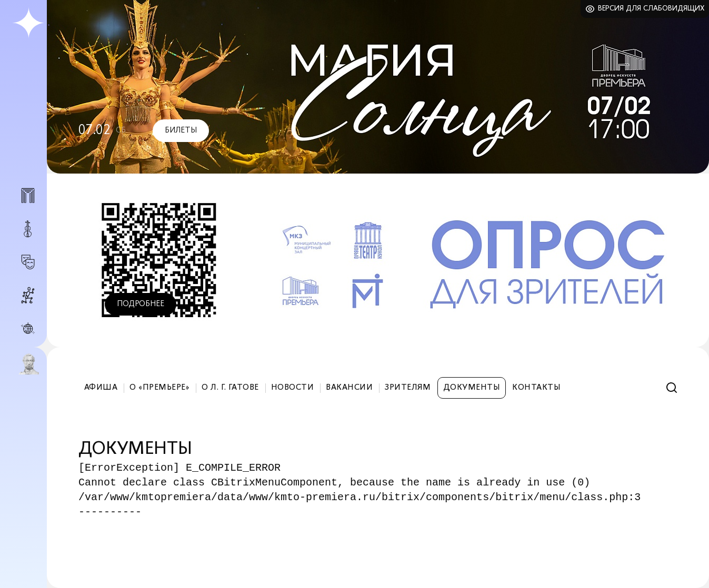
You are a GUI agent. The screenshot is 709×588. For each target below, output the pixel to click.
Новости (292, 388)
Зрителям (408, 388)
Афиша (101, 388)
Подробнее (141, 304)
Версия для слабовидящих (651, 9)
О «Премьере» (159, 388)
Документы (472, 388)
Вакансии (349, 388)
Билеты (181, 130)
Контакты (536, 388)
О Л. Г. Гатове (230, 388)
